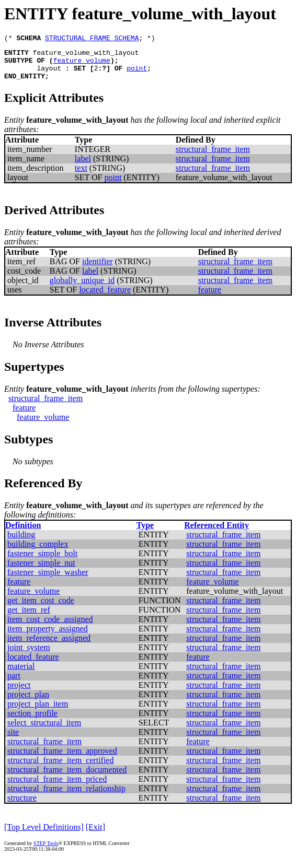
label (83, 166)
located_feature (105, 297)
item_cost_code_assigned (50, 627)
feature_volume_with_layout (86, 55)
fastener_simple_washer (48, 580)
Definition (23, 533)
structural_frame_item (213, 157)
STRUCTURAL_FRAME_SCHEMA (92, 39)
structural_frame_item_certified (60, 768)
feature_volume (82, 65)
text (81, 176)
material (21, 674)
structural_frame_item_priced (57, 787)
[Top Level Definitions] (44, 835)
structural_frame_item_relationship (66, 796)
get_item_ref (29, 618)
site (13, 740)
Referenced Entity (217, 533)
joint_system (29, 655)
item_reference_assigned (49, 646)
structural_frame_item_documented (67, 777)
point (137, 74)
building (21, 542)
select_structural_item (44, 730)
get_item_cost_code (41, 608)
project (19, 693)
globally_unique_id (82, 288)
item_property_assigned (48, 636)
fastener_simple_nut (41, 571)
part (14, 683)
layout (49, 74)
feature (210, 297)
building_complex (38, 552)
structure (22, 806)
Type (145, 533)
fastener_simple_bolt (42, 561)
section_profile (32, 721)
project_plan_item (38, 712)
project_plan (28, 702)
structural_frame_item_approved (62, 759)
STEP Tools (46, 851)
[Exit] (95, 835)
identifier (98, 269)
